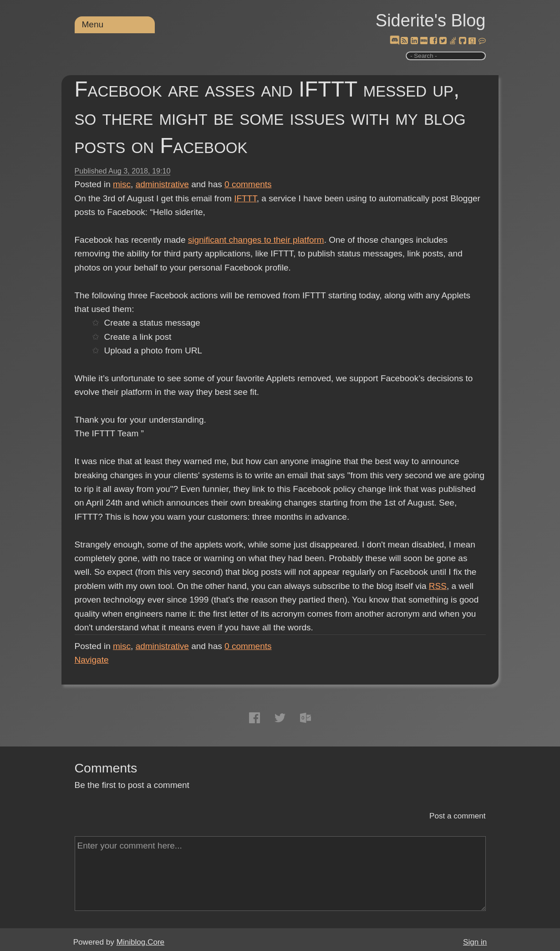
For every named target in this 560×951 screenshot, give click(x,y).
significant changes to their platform (256, 240)
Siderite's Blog (431, 20)
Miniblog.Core (140, 942)
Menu (93, 24)
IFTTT (245, 198)
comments (248, 184)
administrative (162, 184)
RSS (438, 586)
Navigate (92, 660)
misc (122, 184)
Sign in (475, 942)
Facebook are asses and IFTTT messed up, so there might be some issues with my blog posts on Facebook (270, 117)
